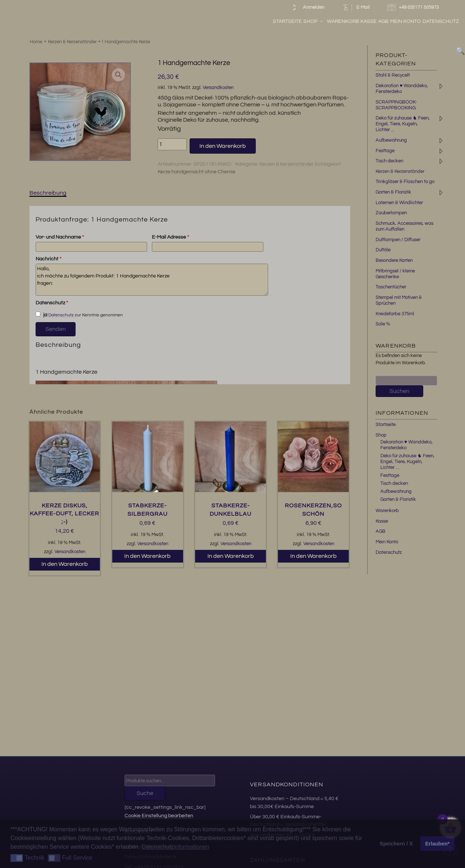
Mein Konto (406, 21)
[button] (118, 75)
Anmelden (307, 7)
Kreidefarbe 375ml (395, 314)
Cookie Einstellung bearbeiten (159, 816)
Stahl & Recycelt (393, 75)
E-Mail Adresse (170, 237)
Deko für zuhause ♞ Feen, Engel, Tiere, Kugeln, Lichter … (407, 462)
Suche (145, 793)
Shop (314, 21)
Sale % (383, 324)
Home (36, 42)
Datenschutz (441, 21)
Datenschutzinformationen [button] (175, 847)
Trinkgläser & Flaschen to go (405, 182)
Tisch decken (389, 161)
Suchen (399, 391)
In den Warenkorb (223, 146)
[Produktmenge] (172, 144)
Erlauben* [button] (438, 844)
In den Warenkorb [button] (65, 564)
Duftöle (383, 250)
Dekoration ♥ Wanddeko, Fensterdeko (407, 445)
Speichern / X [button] (396, 844)
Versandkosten (218, 88)
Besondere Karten (394, 260)
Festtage (385, 151)
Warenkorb (343, 21)
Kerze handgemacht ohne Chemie (197, 172)
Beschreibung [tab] (48, 193)
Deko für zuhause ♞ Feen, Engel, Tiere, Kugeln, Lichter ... (403, 124)
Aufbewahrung (391, 140)
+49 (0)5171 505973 (414, 7)
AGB (383, 21)
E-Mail (356, 7)
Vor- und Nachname (60, 237)
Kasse (369, 21)
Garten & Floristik (393, 192)
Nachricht (48, 259)
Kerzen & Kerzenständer (72, 42)
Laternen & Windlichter (399, 203)
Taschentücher (391, 287)
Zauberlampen (391, 213)
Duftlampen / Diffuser (398, 240)
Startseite (287, 21)
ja (41, 315)
